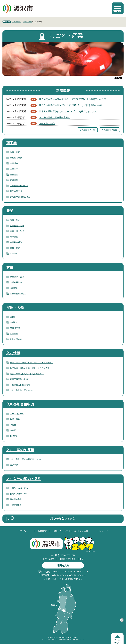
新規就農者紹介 (47, 124)
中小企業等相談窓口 (19, 186)
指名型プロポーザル (19, 494)
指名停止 (14, 436)
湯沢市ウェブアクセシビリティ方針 (71, 531)
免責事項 (42, 531)
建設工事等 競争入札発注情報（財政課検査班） (32, 363)
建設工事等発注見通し (20, 379)
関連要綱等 (15, 465)
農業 (10, 211)
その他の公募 (16, 505)
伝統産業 (14, 180)
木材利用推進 (16, 282)
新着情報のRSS (111, 130)
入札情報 (13, 353)
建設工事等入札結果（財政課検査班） (27, 374)
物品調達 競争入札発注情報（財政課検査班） (31, 368)
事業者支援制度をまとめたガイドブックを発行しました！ (68, 111)
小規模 (13, 425)
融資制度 (14, 175)
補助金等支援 (16, 191)
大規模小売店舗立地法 (20, 197)
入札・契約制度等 (20, 450)
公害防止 (14, 253)
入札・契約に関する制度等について (26, 459)
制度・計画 (15, 152)
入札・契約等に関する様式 (22, 390)
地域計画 (14, 237)
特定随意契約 (16, 499)
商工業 (12, 143)
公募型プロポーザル (19, 488)
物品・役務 (15, 419)
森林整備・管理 (17, 277)
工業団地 (14, 169)
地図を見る (63, 565)
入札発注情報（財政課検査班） (55, 118)
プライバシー (25, 531)
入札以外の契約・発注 (24, 479)
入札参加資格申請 (20, 404)
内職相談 (14, 322)
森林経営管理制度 (18, 294)
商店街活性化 (16, 158)
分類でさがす (27, 22)
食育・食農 (15, 248)
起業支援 (14, 334)
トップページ (17, 22)
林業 (10, 267)
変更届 (13, 430)
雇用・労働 (15, 307)
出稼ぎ (13, 317)
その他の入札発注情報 (20, 385)
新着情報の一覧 (89, 130)
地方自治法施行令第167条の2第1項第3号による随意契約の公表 (71, 105)
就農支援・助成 (17, 231)
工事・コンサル (17, 414)
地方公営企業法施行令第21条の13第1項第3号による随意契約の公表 (73, 99)
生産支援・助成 (17, 226)
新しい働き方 (16, 339)
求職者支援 (15, 328)
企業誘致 (14, 163)
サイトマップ (101, 531)
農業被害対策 (16, 242)
